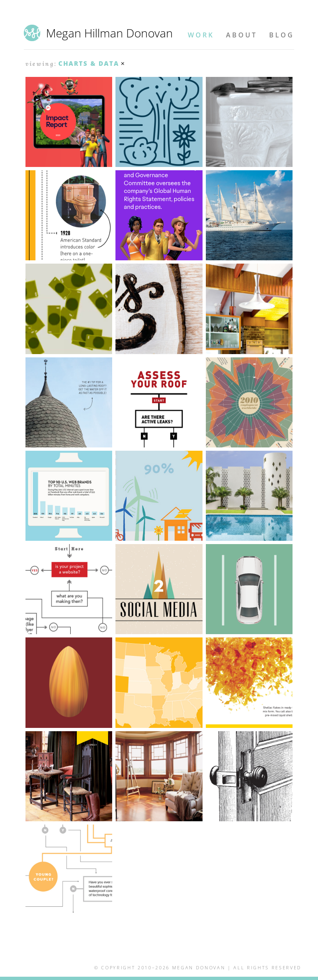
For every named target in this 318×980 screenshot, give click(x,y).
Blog (282, 35)
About (242, 35)
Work (201, 35)
